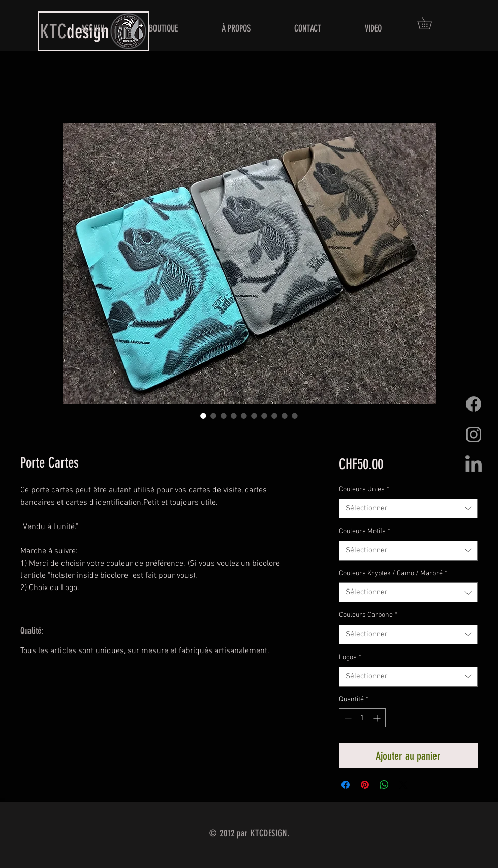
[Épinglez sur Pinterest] (365, 785)
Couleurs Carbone (368, 615)
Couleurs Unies (364, 490)
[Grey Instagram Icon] (474, 435)
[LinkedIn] (474, 465)
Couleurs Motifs (365, 531)
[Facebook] (474, 404)
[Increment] (378, 718)
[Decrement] (347, 718)
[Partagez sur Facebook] (346, 785)
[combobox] (408, 508)
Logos (350, 657)
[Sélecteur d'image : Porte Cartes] (203, 416)
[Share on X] (403, 785)
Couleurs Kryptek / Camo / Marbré (393, 573)
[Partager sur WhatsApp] (384, 785)
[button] (430, 23)
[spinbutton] (362, 718)
